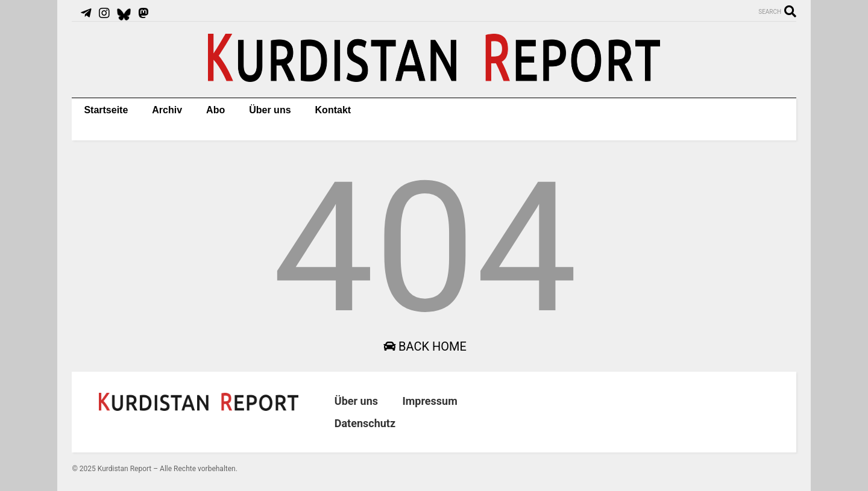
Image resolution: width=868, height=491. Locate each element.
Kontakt (333, 110)
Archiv (167, 110)
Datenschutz (365, 423)
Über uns (270, 110)
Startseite (106, 110)
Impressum (429, 401)
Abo (215, 110)
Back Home (425, 346)
